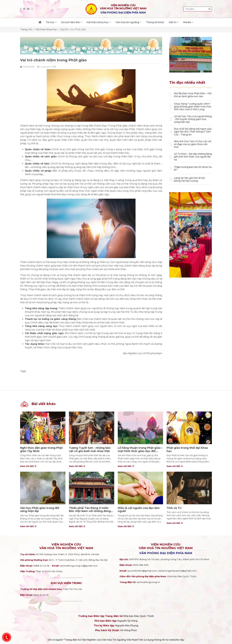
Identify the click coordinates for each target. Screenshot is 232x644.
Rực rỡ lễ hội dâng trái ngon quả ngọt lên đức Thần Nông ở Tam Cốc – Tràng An (193, 132)
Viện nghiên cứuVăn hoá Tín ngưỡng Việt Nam (66, 546)
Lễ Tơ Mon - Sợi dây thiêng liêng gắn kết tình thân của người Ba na (193, 157)
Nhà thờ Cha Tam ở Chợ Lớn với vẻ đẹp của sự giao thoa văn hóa (193, 144)
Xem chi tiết (28, 466)
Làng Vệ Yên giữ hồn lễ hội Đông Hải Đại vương (189, 179)
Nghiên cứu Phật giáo (73, 29)
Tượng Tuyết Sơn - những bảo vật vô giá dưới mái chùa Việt (90, 449)
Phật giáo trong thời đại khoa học (187, 449)
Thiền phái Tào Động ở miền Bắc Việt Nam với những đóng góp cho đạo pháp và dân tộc (90, 511)
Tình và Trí (174, 508)
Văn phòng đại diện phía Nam (166, 553)
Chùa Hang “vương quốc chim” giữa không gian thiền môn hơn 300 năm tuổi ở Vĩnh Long (192, 107)
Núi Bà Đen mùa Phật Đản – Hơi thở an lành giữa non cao (193, 95)
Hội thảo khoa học (46, 29)
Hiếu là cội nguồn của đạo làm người (139, 510)
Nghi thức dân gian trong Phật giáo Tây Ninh (41, 449)
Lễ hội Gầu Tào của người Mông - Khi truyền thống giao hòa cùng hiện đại (193, 119)
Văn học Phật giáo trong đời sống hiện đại (40, 510)
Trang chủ (26, 29)
